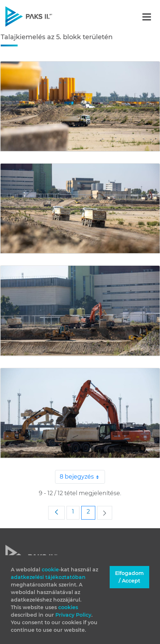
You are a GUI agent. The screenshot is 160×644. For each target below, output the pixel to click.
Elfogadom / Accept (129, 577)
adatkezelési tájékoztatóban (48, 577)
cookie (50, 570)
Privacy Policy (73, 615)
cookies (68, 607)
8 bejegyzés (82, 477)
